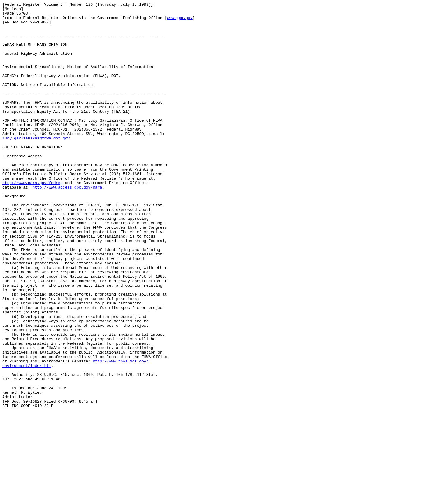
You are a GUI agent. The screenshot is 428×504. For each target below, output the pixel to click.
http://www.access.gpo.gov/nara (67, 224)
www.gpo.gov (180, 21)
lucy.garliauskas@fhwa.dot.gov (36, 166)
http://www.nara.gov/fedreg (33, 219)
